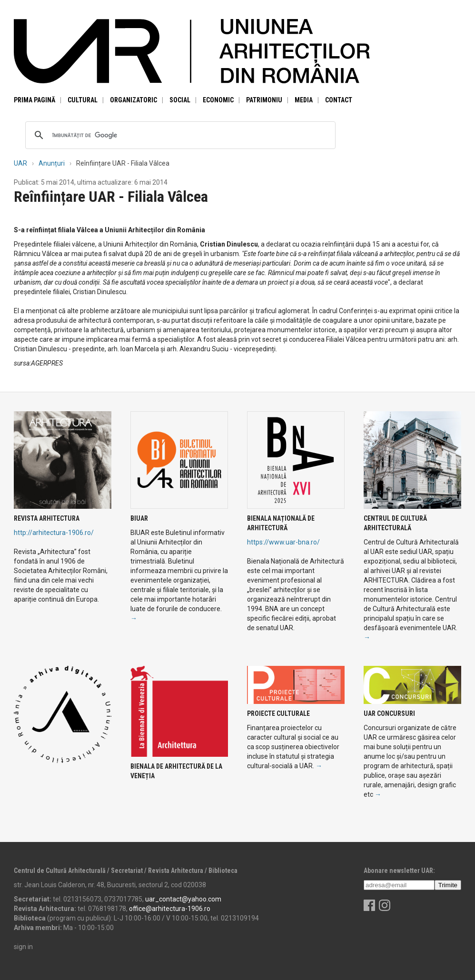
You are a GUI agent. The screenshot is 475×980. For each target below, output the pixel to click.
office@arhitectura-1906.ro (170, 909)
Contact (339, 100)
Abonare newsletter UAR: (399, 871)
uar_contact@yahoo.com (183, 899)
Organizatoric (134, 100)
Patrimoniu (264, 100)
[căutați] (179, 135)
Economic (218, 100)
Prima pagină (35, 100)
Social (180, 100)
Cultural (83, 100)
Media (304, 100)
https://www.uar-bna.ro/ (283, 542)
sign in (23, 947)
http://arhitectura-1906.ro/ (54, 533)
